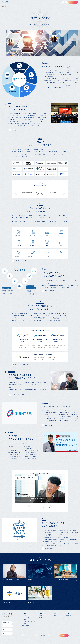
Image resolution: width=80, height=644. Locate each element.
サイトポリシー (76, 641)
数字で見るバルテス (33, 581)
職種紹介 (41, 617)
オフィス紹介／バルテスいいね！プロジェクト (61, 582)
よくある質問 (42, 619)
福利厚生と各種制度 (33, 604)
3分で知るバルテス (25, 617)
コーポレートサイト (68, 641)
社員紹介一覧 (55, 617)
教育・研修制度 (6, 604)
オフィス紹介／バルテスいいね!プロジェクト (30, 623)
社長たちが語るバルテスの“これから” (12, 581)
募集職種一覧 (68, 617)
